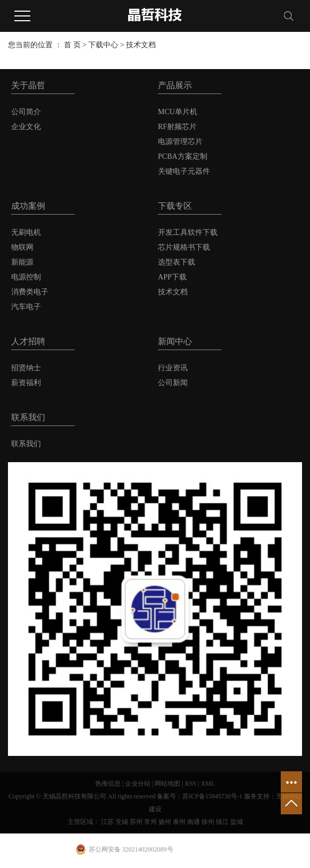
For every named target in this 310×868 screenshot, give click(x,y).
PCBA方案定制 (183, 156)
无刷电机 (26, 232)
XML (208, 784)
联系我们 (26, 444)
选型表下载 (177, 262)
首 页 (72, 45)
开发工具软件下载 (188, 232)
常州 (150, 822)
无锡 (122, 822)
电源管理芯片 (180, 142)
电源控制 (26, 277)
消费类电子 (30, 292)
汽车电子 (26, 307)
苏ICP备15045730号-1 (212, 796)
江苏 (107, 822)
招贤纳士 (26, 368)
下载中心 (103, 45)
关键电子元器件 (184, 171)
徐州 (208, 822)
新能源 (22, 262)
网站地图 (167, 784)
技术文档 (141, 45)
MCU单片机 (178, 112)
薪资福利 (26, 383)
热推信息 (108, 784)
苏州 (136, 822)
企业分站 (138, 784)
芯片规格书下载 (184, 247)
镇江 (222, 822)
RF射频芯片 (177, 127)
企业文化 (26, 127)
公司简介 (26, 112)
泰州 (179, 822)
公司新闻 (173, 383)
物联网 (22, 247)
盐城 (237, 822)
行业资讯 (173, 368)
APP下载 (172, 277)
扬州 (165, 822)
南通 (194, 822)
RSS (191, 784)
